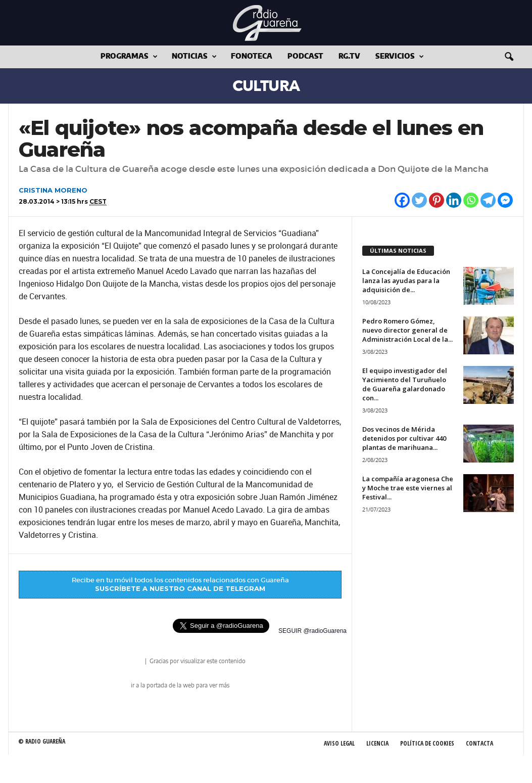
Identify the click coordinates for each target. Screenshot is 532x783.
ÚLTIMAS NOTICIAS (398, 250)
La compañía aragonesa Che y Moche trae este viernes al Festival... (408, 488)
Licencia (377, 743)
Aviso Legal (339, 743)
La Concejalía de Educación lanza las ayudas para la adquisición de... (406, 281)
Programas (129, 57)
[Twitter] (419, 200)
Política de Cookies (427, 743)
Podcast (305, 57)
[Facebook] (402, 200)
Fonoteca (252, 57)
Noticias (194, 57)
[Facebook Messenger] (505, 200)
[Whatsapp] (471, 200)
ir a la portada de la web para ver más (180, 685)
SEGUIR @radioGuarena (312, 631)
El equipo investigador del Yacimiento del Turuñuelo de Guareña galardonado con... (405, 384)
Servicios (400, 57)
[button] (509, 57)
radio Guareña (129, 662)
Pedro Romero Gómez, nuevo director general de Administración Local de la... (407, 330)
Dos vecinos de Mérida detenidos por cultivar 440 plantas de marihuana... (404, 438)
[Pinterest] (437, 200)
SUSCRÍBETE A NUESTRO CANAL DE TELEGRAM (180, 588)
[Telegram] (488, 200)
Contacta (479, 743)
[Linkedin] (454, 200)
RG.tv (349, 57)
